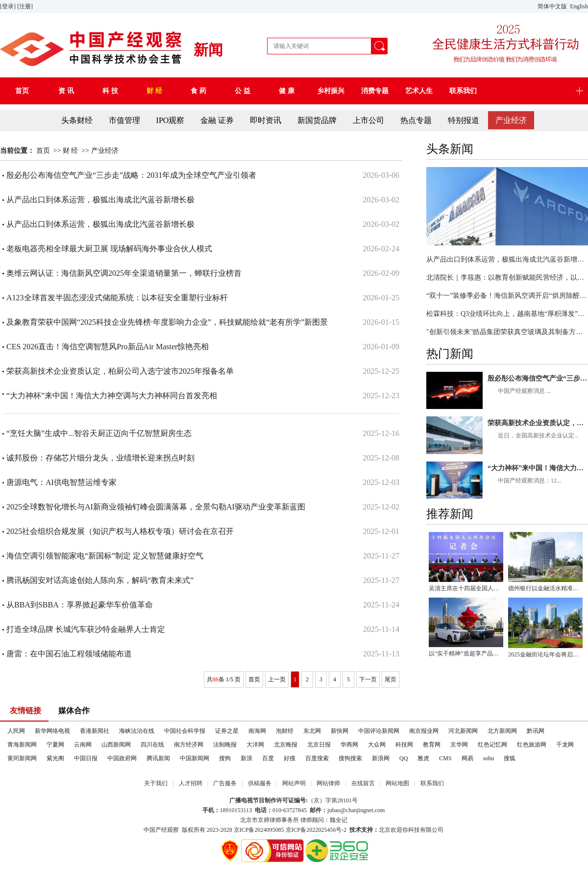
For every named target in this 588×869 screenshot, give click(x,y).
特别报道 (464, 120)
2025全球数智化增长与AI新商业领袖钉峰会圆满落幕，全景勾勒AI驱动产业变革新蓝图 (156, 507)
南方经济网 (189, 745)
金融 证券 (217, 120)
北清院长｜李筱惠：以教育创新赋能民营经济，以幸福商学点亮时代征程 (507, 278)
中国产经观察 (161, 830)
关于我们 (156, 783)
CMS (445, 758)
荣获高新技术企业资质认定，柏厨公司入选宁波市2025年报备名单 (538, 423)
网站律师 (328, 783)
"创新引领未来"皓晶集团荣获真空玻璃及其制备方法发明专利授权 (507, 332)
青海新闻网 (22, 745)
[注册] (26, 6)
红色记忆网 (492, 745)
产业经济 (511, 120)
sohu (489, 758)
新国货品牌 (317, 120)
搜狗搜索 (350, 758)
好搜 (290, 758)
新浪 (246, 758)
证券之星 (227, 731)
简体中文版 (553, 6)
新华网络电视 (52, 731)
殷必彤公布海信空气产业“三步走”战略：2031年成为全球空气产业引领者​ (538, 378)
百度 (268, 758)
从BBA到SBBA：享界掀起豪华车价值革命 (80, 605)
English (579, 6)
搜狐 (510, 758)
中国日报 (86, 758)
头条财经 (77, 120)
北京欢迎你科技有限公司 (411, 830)
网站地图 (397, 783)
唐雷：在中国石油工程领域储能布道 (69, 654)
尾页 (391, 679)
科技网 (404, 745)
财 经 (71, 151)
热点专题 (416, 120)
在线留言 (363, 783)
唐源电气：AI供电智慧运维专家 (61, 482)
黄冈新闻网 (22, 758)
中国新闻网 (195, 758)
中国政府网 (122, 758)
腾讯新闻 (158, 758)
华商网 (349, 745)
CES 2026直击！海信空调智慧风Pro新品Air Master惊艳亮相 (108, 347)
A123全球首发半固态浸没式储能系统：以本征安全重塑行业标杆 (117, 298)
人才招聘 (191, 783)
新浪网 (381, 758)
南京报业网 (424, 731)
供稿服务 (260, 783)
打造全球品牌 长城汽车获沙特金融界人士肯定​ (86, 629)
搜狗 (225, 758)
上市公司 (368, 120)
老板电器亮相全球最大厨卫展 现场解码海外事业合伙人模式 (109, 249)
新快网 (340, 731)
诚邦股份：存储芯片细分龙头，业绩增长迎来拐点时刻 (100, 458)
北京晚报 (286, 745)
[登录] (9, 6)
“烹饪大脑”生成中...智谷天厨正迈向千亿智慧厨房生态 (99, 433)
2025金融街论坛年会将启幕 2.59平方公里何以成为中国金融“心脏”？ (545, 654)
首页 (43, 151)
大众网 (377, 745)
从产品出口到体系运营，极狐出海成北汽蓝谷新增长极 (507, 259)
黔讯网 (536, 731)
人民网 (16, 731)
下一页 (368, 679)
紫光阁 (55, 758)
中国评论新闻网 (379, 731)
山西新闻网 (116, 745)
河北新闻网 (463, 731)
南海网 (257, 731)
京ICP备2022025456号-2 (316, 830)
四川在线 (152, 745)
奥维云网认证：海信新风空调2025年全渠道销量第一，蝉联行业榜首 (124, 273)
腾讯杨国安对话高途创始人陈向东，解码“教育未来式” (100, 580)
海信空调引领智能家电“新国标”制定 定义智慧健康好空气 (105, 556)
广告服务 (225, 783)
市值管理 (124, 120)
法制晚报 (225, 745)
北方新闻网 (502, 731)
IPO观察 (171, 120)
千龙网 (565, 745)
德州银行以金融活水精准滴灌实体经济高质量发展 (545, 588)
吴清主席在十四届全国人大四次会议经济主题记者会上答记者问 (466, 588)
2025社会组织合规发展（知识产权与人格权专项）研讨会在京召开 (120, 531)
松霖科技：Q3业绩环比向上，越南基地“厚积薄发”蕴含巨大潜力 (507, 314)
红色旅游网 (532, 745)
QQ (404, 758)
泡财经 (285, 731)
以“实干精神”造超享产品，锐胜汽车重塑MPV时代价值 (466, 653)
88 (216, 679)
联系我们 (432, 783)
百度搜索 (317, 758)
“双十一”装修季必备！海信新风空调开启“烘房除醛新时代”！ (507, 296)
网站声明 (294, 783)
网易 (467, 758)
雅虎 (423, 758)
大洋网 (255, 745)
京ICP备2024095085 (259, 830)
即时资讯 (266, 120)
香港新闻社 (95, 731)
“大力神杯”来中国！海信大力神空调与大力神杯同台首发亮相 (538, 468)
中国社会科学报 (185, 731)
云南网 (83, 745)
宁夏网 (55, 745)
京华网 (459, 745)
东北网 (312, 731)
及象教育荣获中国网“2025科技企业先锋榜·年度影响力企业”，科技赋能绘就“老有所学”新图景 (167, 322)
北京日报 (319, 745)
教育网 (432, 745)
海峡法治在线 (137, 731)
